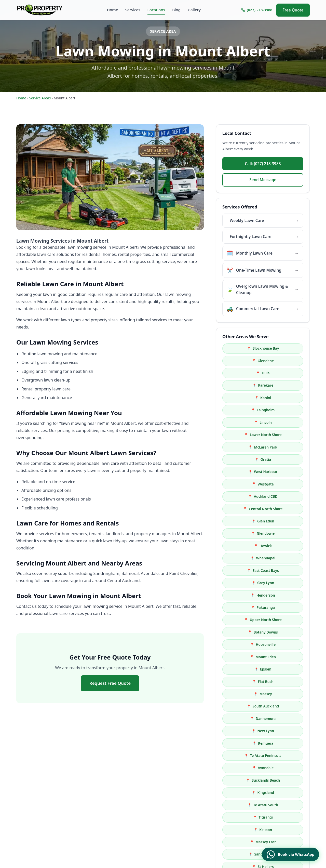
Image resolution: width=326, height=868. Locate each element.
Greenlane (245, 719)
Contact (201, 837)
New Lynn (287, 533)
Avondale (245, 558)
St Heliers (245, 607)
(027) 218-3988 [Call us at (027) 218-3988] (29, 800)
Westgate (286, 410)
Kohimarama (286, 620)
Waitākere (286, 669)
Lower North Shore (286, 385)
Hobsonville (245, 496)
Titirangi (245, 583)
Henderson (245, 472)
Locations (156, 10)
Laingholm (287, 373)
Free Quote (293, 10)
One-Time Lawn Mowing (152, 805)
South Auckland (287, 521)
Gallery (194, 10)
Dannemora (245, 533)
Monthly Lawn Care (148, 797)
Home (113, 10)
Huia (245, 361)
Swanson (245, 644)
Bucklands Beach (287, 558)
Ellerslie (286, 719)
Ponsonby (245, 694)
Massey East (245, 595)
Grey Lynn (287, 459)
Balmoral (287, 607)
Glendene (286, 348)
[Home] (41, 10)
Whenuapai (286, 447)
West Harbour (245, 410)
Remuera (245, 546)
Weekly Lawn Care (147, 781)
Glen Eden (245, 435)
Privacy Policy (206, 829)
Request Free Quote (110, 683)
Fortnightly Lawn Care (150, 789)
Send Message (263, 180)
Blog (176, 10)
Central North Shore (286, 422)
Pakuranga (287, 472)
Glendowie (287, 435)
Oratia (287, 398)
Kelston (287, 583)
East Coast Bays (245, 459)
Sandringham (286, 595)
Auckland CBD (245, 422)
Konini (245, 373)
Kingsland (245, 570)
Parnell (245, 682)
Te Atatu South (286, 570)
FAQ (198, 821)
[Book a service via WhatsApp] (287, 852)
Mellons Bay (245, 657)
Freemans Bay (245, 706)
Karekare (287, 361)
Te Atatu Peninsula (286, 546)
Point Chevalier (245, 669)
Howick (245, 447)
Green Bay (287, 657)
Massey (245, 521)
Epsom (245, 509)
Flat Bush (286, 509)
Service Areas (40, 98)
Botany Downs (286, 484)
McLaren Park (245, 398)
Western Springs (286, 682)
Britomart (286, 644)
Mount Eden (287, 496)
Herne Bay (286, 706)
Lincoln (245, 385)
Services (133, 10)
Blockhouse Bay (245, 348)
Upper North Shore (245, 484)
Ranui (245, 632)
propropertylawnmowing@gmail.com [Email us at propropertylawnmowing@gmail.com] (82, 800)
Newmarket (287, 694)
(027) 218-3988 (257, 10)
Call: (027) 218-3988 (263, 164)
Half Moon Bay (245, 620)
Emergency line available (278, 807)
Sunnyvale (287, 632)
